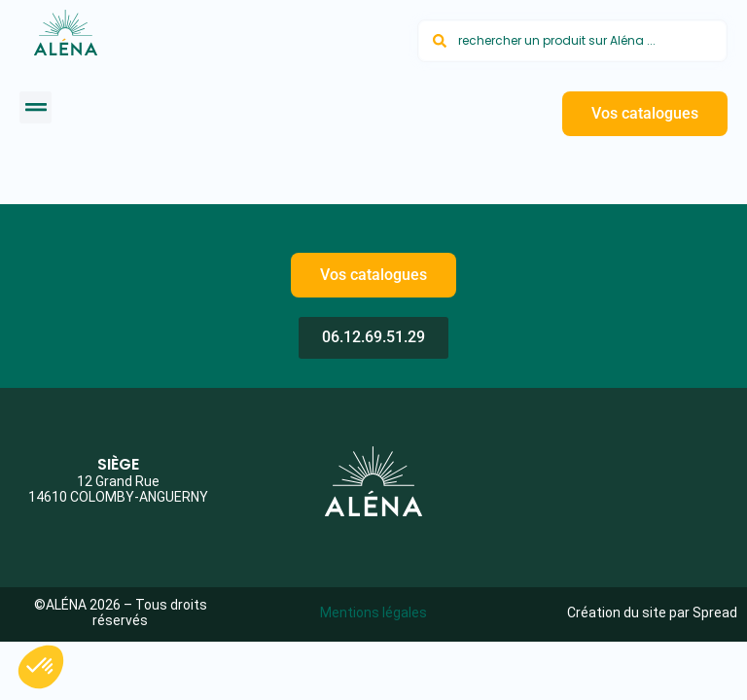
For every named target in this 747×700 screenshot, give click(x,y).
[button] (36, 107)
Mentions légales (373, 612)
